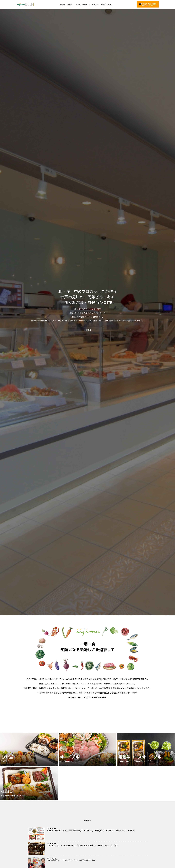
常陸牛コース (106, 4)
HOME (63, 4)
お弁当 (78, 4)
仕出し (85, 4)
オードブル (94, 4)
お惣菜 (70, 4)
